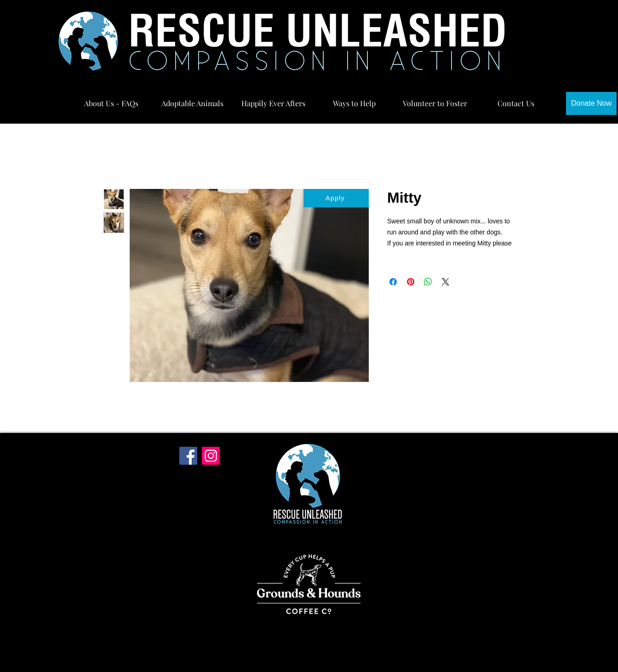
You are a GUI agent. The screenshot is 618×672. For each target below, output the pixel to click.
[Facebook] (188, 456)
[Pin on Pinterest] (411, 282)
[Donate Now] (591, 103)
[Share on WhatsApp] (428, 282)
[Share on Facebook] (393, 282)
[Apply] (336, 198)
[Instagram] (211, 456)
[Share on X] (446, 282)
